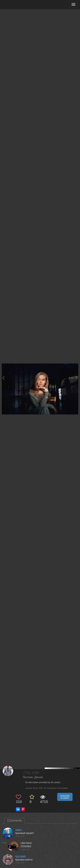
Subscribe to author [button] (65, 797)
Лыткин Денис (33, 777)
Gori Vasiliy (21, 856)
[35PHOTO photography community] (17, 5)
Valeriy (19, 830)
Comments (14, 821)
